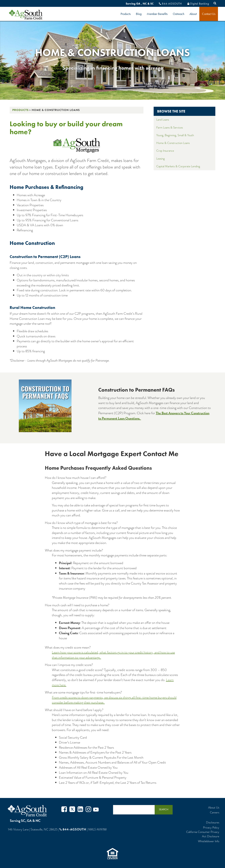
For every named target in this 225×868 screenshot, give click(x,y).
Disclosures (213, 823)
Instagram (88, 810)
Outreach (179, 14)
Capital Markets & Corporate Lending (178, 166)
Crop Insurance (165, 151)
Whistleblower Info (209, 841)
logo (32, 15)
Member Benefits (157, 14)
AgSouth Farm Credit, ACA (28, 811)
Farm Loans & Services (170, 128)
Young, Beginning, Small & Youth (175, 135)
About (193, 14)
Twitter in (80, 810)
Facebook (64, 810)
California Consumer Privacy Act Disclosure (203, 834)
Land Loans (163, 120)
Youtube (96, 810)
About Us (214, 808)
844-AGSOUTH (172, 4)
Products (126, 14)
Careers (215, 813)
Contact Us (209, 14)
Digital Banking (200, 4)
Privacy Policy (211, 828)
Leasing (160, 159)
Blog (139, 14)
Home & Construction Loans (173, 143)
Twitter (72, 810)
